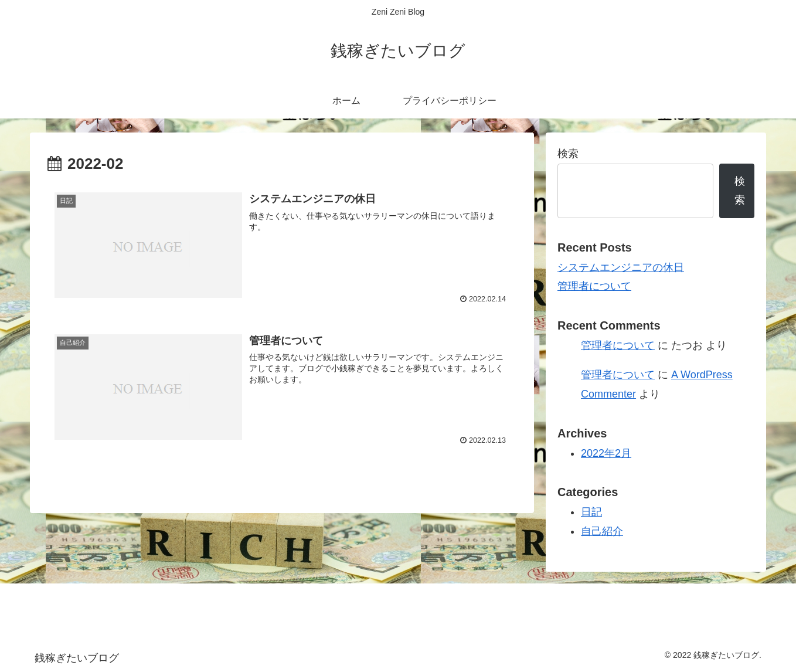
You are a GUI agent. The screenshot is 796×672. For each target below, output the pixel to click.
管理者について (594, 286)
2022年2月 (606, 453)
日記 (591, 512)
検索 (568, 154)
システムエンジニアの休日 (621, 267)
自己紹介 (602, 531)
